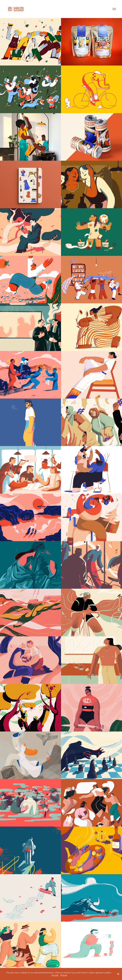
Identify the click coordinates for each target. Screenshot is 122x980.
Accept (55, 975)
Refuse (64, 975)
